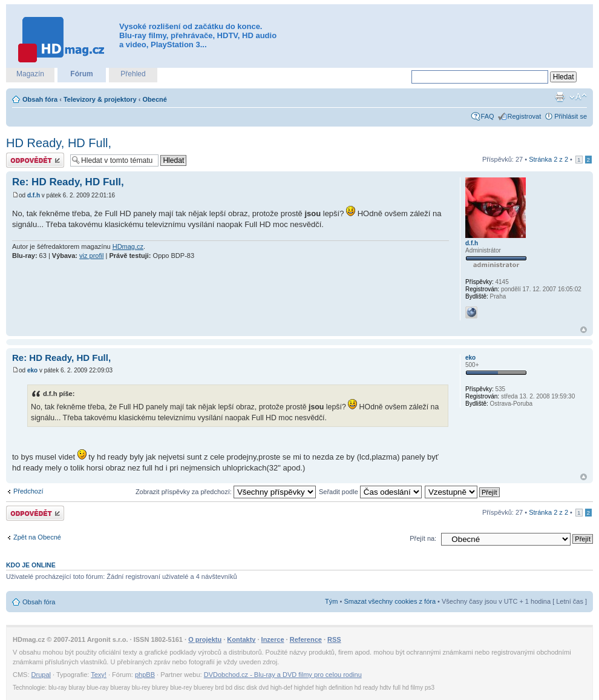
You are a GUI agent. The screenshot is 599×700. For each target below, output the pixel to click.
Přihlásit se (571, 116)
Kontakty (241, 639)
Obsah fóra (40, 99)
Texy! (99, 675)
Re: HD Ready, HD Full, (68, 182)
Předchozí (28, 491)
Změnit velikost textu (578, 97)
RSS (334, 639)
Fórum (81, 74)
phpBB (145, 675)
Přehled (133, 74)
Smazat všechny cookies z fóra (390, 601)
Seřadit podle (370, 492)
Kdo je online (31, 565)
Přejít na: (423, 538)
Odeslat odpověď (35, 160)
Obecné (155, 99)
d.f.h (34, 195)
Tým (331, 601)
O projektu (205, 639)
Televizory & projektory (100, 99)
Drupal (41, 675)
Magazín (30, 74)
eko (32, 370)
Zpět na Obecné (37, 537)
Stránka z (548, 159)
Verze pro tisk (560, 97)
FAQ (488, 116)
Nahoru (584, 330)
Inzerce (273, 639)
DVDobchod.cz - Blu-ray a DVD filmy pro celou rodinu (283, 675)
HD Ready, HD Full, (59, 143)
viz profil (91, 256)
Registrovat (525, 116)
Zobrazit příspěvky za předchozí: (226, 492)
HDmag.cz (128, 246)
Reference (306, 639)
